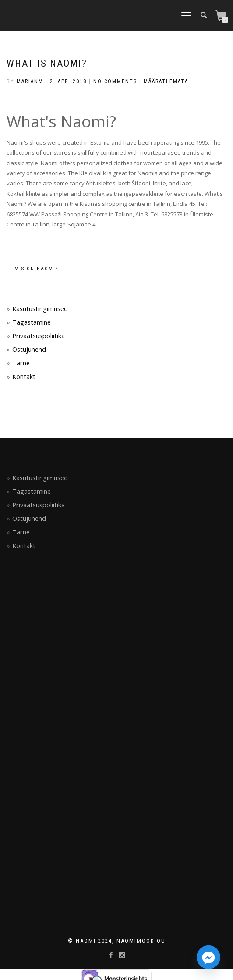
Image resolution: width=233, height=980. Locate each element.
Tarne (21, 363)
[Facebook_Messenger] (208, 957)
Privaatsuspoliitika (39, 336)
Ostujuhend (29, 349)
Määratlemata (166, 81)
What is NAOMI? (47, 63)
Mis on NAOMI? (32, 269)
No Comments (115, 81)
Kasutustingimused (40, 309)
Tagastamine (32, 322)
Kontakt (24, 377)
